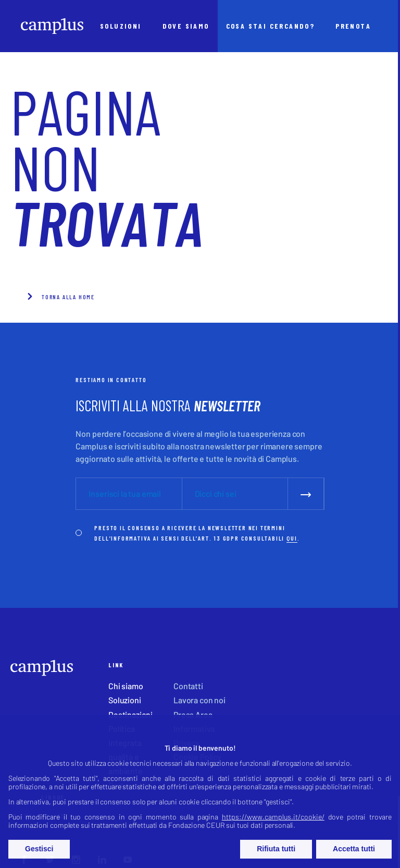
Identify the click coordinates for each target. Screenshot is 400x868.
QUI (292, 538)
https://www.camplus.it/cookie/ (273, 827)
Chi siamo (126, 686)
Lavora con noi (199, 700)
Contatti (188, 686)
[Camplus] (52, 26)
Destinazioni (130, 714)
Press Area (193, 714)
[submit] (306, 493)
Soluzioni (125, 700)
